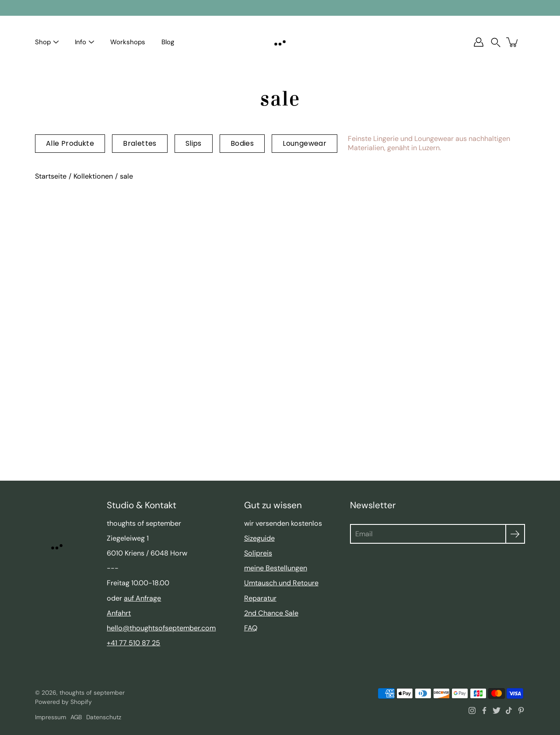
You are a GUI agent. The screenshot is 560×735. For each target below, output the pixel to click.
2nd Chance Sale (271, 613)
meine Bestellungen (276, 568)
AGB (76, 717)
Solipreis (258, 553)
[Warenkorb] (513, 42)
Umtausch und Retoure (281, 583)
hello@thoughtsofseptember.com (161, 628)
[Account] (479, 42)
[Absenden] (515, 534)
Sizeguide (259, 538)
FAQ (251, 628)
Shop (43, 42)
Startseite (51, 176)
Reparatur (260, 598)
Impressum (51, 717)
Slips (194, 143)
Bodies (242, 143)
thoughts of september (92, 693)
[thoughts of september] (280, 42)
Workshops (128, 42)
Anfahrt (119, 613)
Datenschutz (104, 717)
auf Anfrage (142, 598)
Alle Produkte (70, 143)
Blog (168, 42)
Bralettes (140, 143)
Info (80, 42)
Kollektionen (93, 176)
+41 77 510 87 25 (133, 643)
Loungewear (304, 143)
